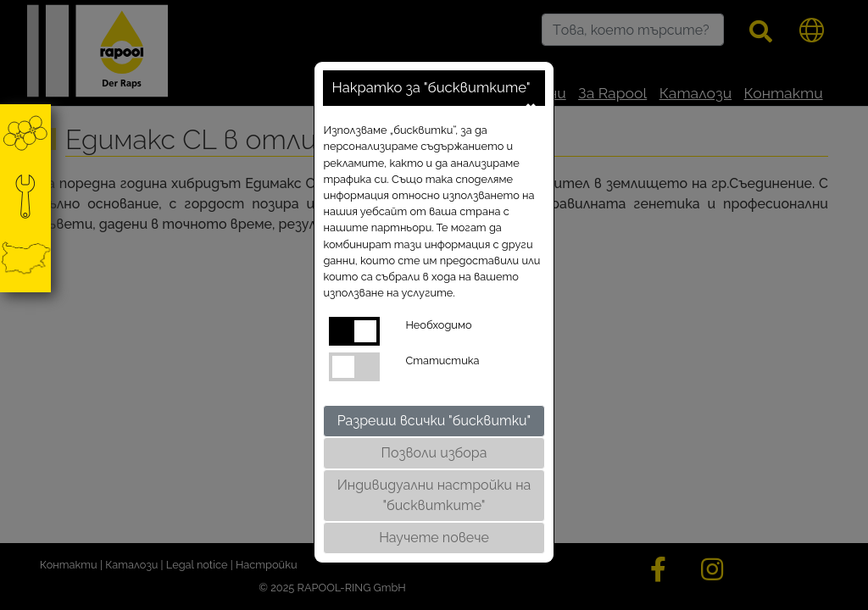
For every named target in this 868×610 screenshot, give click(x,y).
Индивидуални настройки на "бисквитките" (434, 495)
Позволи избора (434, 453)
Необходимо (438, 325)
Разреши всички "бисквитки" (434, 421)
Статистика (442, 360)
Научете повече (434, 538)
